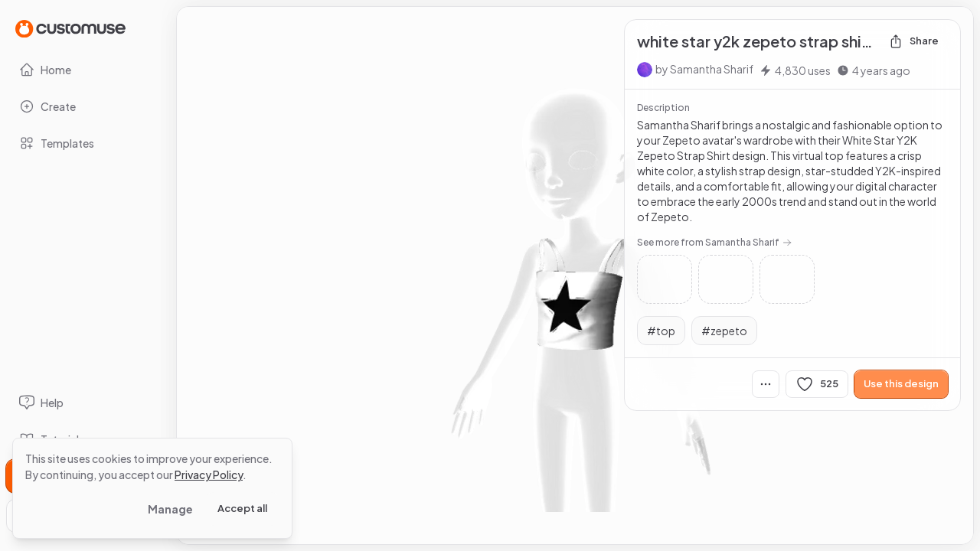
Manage (170, 509)
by (704, 69)
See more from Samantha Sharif (714, 242)
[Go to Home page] (70, 28)
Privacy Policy (209, 474)
